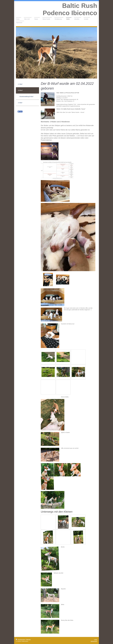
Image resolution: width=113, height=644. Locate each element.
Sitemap (28, 639)
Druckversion (21, 639)
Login (96, 639)
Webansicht (94, 641)
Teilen (20, 112)
